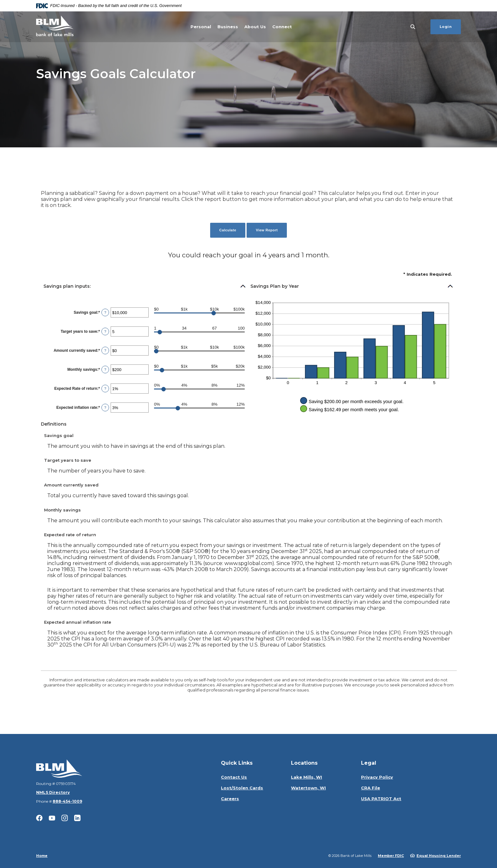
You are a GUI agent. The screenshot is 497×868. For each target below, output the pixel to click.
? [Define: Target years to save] (105, 331)
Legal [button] (369, 763)
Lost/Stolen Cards (242, 788)
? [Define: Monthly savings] (105, 370)
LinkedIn (77, 818)
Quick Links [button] (237, 763)
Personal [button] (201, 27)
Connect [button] (282, 27)
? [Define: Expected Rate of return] (105, 389)
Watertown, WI (308, 788)
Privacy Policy (377, 777)
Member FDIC (391, 856)
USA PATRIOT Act (381, 799)
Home (42, 856)
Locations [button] (304, 763)
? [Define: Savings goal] (105, 312)
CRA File (371, 788)
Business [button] (228, 27)
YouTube (52, 818)
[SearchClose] (413, 27)
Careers (230, 799)
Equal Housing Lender (439, 856)
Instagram (65, 818)
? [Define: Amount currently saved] (105, 350)
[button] (145, 286)
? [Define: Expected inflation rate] (105, 408)
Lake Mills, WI (307, 777)
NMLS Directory (53, 792)
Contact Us (234, 777)
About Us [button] (255, 27)
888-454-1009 (67, 801)
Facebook (39, 818)
